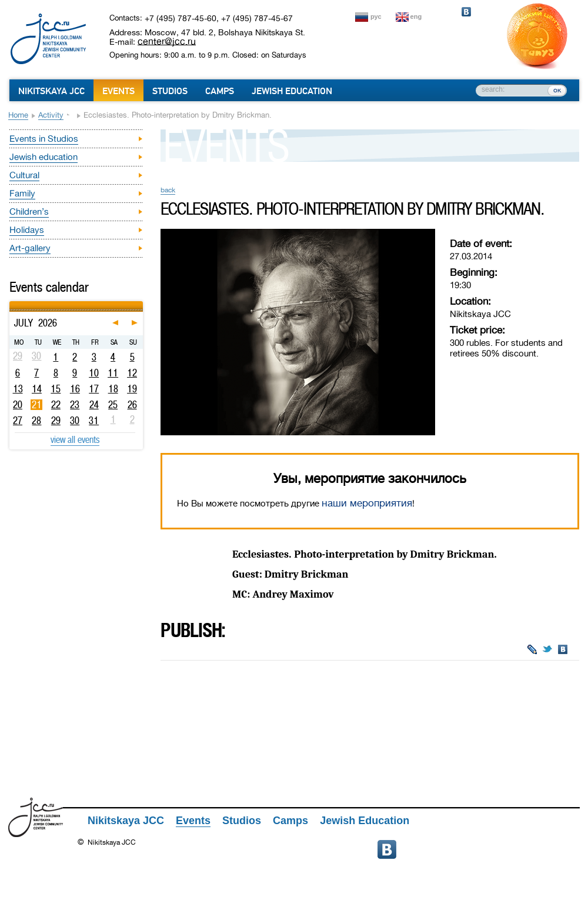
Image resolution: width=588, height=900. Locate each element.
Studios (170, 91)
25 (113, 405)
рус (376, 16)
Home (18, 115)
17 (94, 389)
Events (118, 91)
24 (94, 405)
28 (36, 421)
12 (132, 373)
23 (75, 405)
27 (18, 421)
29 (56, 421)
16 (75, 389)
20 (18, 405)
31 (94, 421)
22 (56, 405)
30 (75, 421)
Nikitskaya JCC (51, 91)
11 (113, 373)
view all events (75, 439)
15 (56, 389)
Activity (51, 115)
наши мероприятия (367, 503)
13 (18, 389)
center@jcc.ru (167, 41)
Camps (220, 91)
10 (94, 373)
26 (132, 405)
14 (37, 389)
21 (37, 405)
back (168, 190)
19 (132, 389)
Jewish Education (292, 91)
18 (113, 389)
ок (557, 90)
